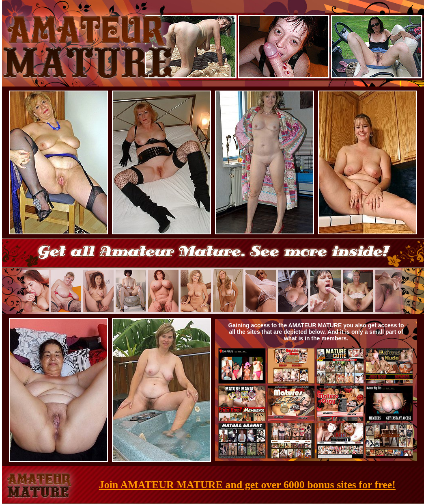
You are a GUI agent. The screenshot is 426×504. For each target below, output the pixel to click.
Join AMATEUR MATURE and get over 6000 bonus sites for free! (247, 485)
